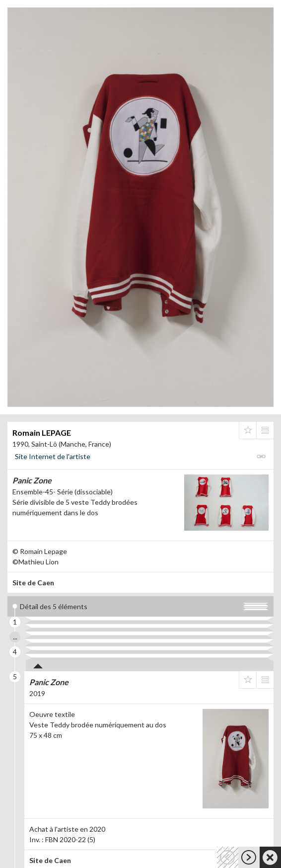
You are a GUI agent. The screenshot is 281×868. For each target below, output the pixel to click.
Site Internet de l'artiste (53, 456)
